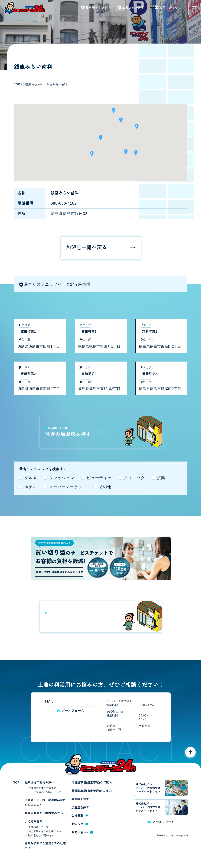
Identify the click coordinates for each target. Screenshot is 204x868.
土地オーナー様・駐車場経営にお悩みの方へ (45, 803)
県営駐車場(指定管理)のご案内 (92, 791)
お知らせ (79, 824)
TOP (16, 783)
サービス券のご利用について (45, 792)
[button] (101, 139)
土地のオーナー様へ (40, 827)
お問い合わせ (82, 832)
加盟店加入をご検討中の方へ (45, 831)
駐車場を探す (80, 799)
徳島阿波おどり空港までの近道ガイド (45, 846)
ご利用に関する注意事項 (42, 788)
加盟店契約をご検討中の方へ (44, 813)
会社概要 (79, 816)
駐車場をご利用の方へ (39, 783)
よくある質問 (34, 822)
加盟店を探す (80, 807)
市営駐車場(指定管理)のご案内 (92, 783)
